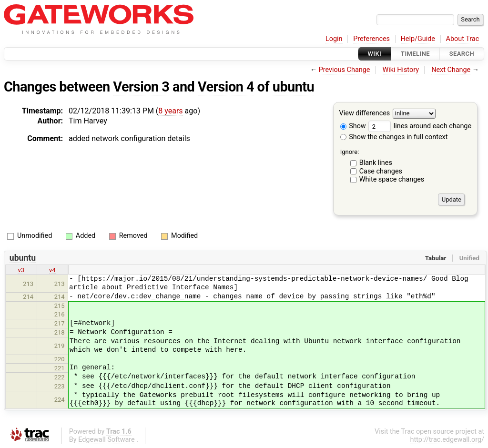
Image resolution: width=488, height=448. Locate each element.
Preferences (371, 39)
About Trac (463, 39)
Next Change (451, 70)
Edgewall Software (107, 440)
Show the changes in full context (394, 137)
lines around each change (420, 126)
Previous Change (345, 70)
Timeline (415, 54)
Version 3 (141, 87)
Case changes (381, 171)
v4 (52, 270)
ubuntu (293, 87)
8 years (170, 111)
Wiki (375, 54)
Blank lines (376, 163)
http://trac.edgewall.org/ (447, 440)
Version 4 (226, 87)
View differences (365, 114)
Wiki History (401, 70)
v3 (21, 270)
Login (334, 39)
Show (353, 126)
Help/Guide (418, 39)
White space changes (392, 179)
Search (462, 54)
